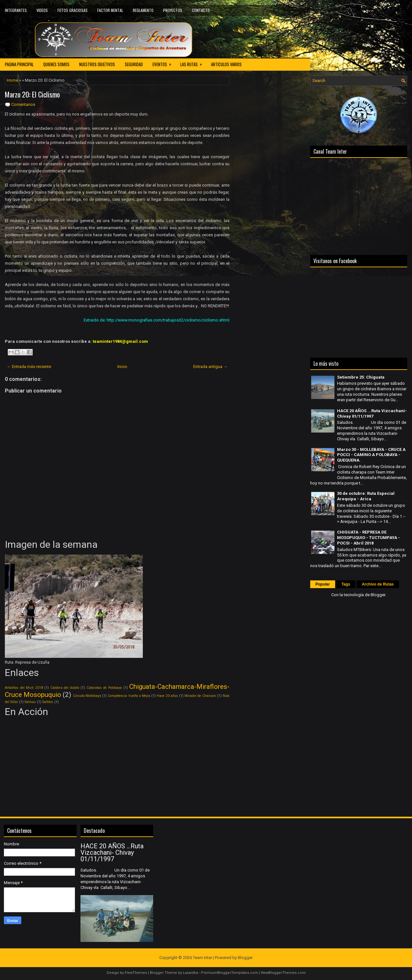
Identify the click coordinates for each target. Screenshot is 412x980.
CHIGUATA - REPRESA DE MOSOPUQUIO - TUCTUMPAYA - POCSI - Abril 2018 (369, 538)
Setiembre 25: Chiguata (361, 377)
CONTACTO (201, 10)
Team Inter (202, 958)
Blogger (378, 595)
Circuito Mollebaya (87, 696)
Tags (346, 584)
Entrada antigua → (210, 367)
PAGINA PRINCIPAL (19, 64)
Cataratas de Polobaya (104, 688)
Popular (323, 584)
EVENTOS (164, 63)
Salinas (30, 702)
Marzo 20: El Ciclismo (32, 94)
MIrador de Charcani (200, 696)
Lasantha (190, 973)
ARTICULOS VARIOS (226, 64)
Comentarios (23, 104)
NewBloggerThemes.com (283, 973)
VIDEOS (42, 10)
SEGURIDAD (134, 64)
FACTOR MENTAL (110, 10)
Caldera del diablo (65, 688)
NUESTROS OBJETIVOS (97, 64)
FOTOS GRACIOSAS (73, 10)
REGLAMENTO (143, 10)
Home (12, 80)
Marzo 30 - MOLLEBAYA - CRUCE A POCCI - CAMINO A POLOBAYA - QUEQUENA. (371, 455)
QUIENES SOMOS (56, 64)
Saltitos (48, 702)
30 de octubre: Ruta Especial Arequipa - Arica (366, 496)
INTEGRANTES (16, 10)
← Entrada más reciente (29, 367)
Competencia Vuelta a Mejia (129, 696)
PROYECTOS (173, 10)
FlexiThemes (136, 973)
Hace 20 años (167, 696)
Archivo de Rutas (378, 584)
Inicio (122, 367)
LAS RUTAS (193, 63)
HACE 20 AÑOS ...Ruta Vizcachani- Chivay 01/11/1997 (372, 413)
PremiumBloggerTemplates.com (230, 973)
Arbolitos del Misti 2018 (24, 688)
